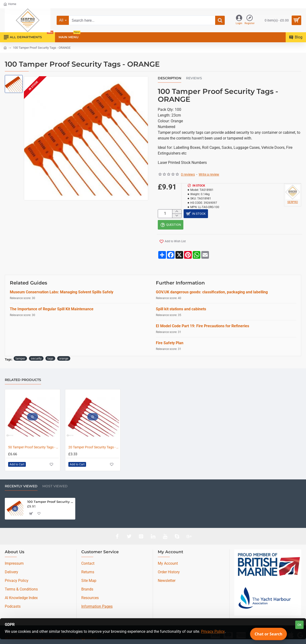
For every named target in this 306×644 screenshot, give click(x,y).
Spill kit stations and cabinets (181, 310)
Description (169, 78)
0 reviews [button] (188, 174)
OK (299, 625)
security (36, 359)
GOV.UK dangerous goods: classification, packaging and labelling (212, 293)
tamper (20, 359)
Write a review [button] (209, 174)
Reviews (194, 78)
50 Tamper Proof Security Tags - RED (33, 447)
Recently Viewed (21, 486)
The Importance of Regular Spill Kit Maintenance (52, 310)
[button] (172, 243)
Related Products (23, 380)
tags (50, 359)
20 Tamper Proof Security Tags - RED (94, 447)
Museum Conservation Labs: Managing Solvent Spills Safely (62, 293)
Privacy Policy (213, 631)
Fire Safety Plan (170, 344)
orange (64, 359)
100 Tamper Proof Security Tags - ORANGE (50, 502)
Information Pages (97, 606)
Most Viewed (55, 486)
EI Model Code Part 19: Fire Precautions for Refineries (202, 327)
